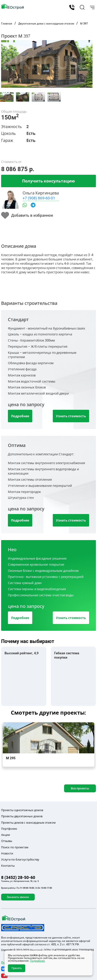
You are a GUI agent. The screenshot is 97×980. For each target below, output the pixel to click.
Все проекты (80, 788)
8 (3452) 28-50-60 (72, 7)
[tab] (7, 97)
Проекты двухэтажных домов (22, 816)
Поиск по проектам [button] (15, 847)
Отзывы (7, 841)
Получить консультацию (48, 181)
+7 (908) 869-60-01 (39, 198)
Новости (7, 853)
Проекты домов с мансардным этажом (28, 822)
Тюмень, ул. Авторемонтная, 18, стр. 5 (20, 881)
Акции (6, 835)
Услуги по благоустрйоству (20, 859)
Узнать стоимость (71, 416)
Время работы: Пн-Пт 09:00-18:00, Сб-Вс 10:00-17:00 (27, 888)
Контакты (8, 866)
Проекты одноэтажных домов (22, 810)
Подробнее (20, 416)
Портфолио (9, 829)
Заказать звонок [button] (18, 897)
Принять (17, 968)
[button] (82, 7)
